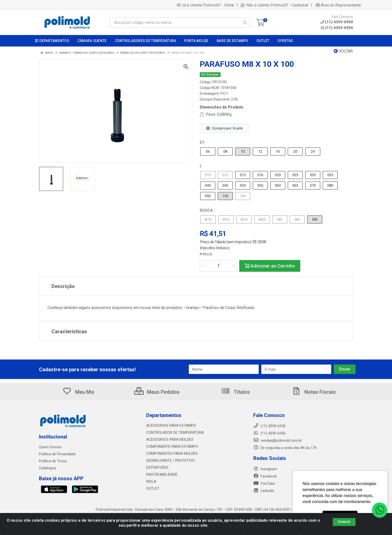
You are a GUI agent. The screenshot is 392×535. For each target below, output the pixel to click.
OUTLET (153, 488)
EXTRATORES (157, 467)
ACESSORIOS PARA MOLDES (170, 439)
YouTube (264, 483)
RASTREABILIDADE (162, 474)
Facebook (265, 476)
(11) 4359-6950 (337, 28)
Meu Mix (78, 392)
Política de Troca (53, 461)
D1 (202, 142)
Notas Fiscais (314, 392)
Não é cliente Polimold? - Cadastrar (274, 5)
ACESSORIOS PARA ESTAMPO (171, 425)
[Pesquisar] (245, 22)
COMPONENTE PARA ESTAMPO (172, 446)
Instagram (265, 469)
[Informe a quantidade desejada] (218, 266)
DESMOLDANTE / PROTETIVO (170, 460)
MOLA (151, 481)
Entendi (344, 522)
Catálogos (47, 468)
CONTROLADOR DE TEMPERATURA (175, 432)
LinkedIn (264, 491)
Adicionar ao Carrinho (270, 266)
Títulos (235, 392)
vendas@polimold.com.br (278, 440)
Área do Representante (338, 5)
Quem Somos (50, 447)
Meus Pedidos (157, 392)
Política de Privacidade (57, 454)
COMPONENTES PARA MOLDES (172, 453)
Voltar (343, 51)
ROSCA (206, 210)
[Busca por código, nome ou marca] (175, 22)
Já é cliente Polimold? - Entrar (205, 5)
